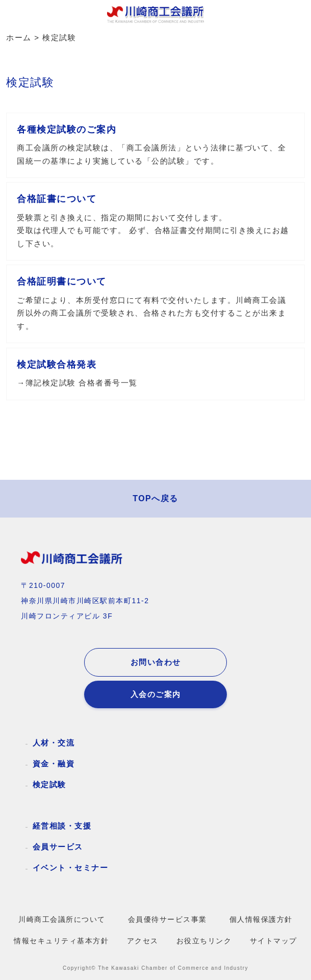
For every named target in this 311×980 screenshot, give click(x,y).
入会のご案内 (156, 694)
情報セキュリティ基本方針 (61, 941)
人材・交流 (54, 743)
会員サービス (58, 847)
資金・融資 (54, 764)
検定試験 (49, 784)
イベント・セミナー (71, 868)
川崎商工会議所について (62, 920)
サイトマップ (274, 941)
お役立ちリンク (204, 941)
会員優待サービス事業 (167, 920)
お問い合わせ (156, 662)
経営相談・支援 (62, 826)
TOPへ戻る (155, 498)
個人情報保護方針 (261, 920)
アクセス (143, 941)
